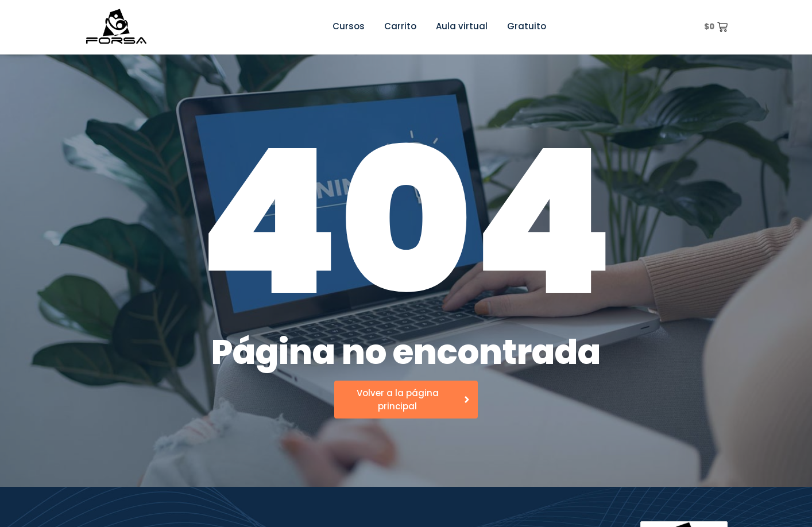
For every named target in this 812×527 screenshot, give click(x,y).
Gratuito (527, 26)
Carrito (400, 26)
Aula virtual (462, 26)
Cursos (349, 26)
